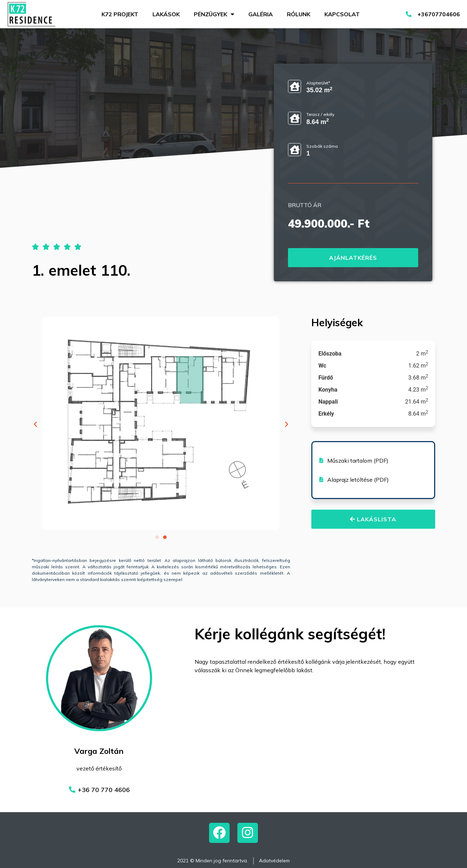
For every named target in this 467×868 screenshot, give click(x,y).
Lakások (166, 14)
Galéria (261, 14)
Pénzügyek (214, 14)
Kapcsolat (342, 14)
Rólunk (299, 14)
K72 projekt (120, 14)
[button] (35, 424)
